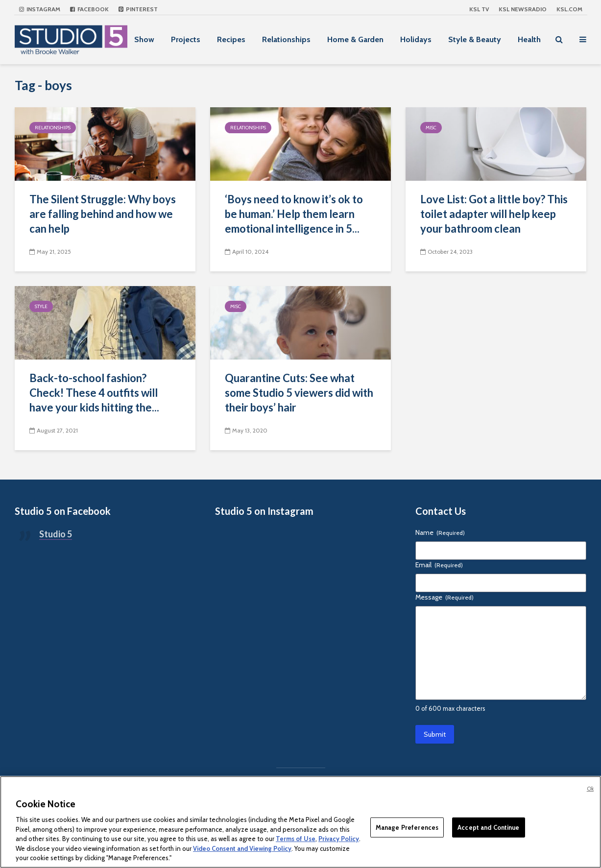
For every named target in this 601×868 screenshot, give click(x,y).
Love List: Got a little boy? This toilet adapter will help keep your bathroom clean (494, 214)
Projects (186, 39)
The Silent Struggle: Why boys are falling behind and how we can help (103, 214)
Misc (431, 128)
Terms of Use (296, 839)
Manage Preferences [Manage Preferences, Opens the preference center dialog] (407, 827)
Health (529, 39)
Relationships (286, 39)
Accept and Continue (488, 827)
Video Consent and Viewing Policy (242, 848)
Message (445, 597)
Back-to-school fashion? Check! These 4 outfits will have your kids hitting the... (94, 393)
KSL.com (569, 9)
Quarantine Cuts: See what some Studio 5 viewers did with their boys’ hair (299, 393)
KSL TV (479, 9)
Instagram (40, 9)
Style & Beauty (475, 39)
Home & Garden (355, 39)
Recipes (231, 39)
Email (439, 565)
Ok (590, 789)
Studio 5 (56, 534)
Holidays (416, 39)
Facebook (89, 9)
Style (41, 306)
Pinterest (138, 9)
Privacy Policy (339, 839)
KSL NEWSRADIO (523, 9)
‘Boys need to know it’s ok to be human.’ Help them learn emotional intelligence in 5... (294, 214)
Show (144, 39)
